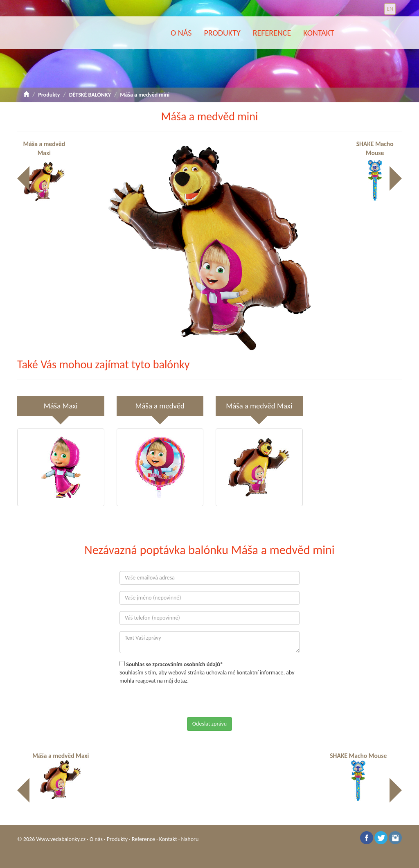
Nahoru (190, 839)
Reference (272, 33)
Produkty (222, 33)
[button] (328, 153)
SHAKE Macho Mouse (379, 165)
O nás (181, 33)
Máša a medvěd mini (145, 95)
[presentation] (182, 701)
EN (390, 9)
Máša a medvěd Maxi (41, 165)
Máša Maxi (61, 406)
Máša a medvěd (160, 406)
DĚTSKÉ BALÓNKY (90, 95)
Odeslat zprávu (209, 724)
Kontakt (319, 33)
